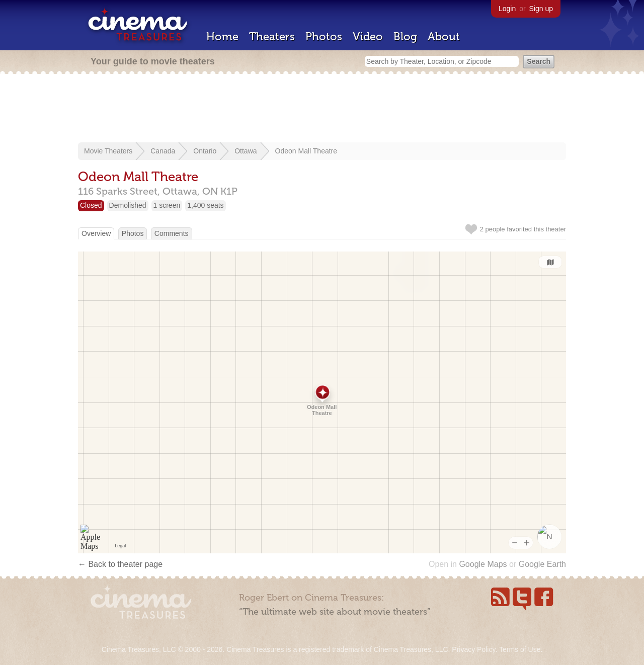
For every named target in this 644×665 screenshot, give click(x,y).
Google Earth (542, 564)
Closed (91, 205)
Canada (163, 151)
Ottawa (246, 151)
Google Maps (483, 564)
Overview (96, 233)
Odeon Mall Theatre (306, 151)
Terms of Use (520, 649)
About (444, 36)
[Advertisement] (322, 109)
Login (507, 9)
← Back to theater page (120, 564)
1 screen (167, 205)
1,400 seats (205, 205)
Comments (172, 233)
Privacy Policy (473, 649)
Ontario (205, 151)
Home (222, 36)
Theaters (272, 36)
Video (368, 36)
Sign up (541, 9)
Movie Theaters (108, 151)
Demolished (128, 205)
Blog (405, 36)
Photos (324, 36)
